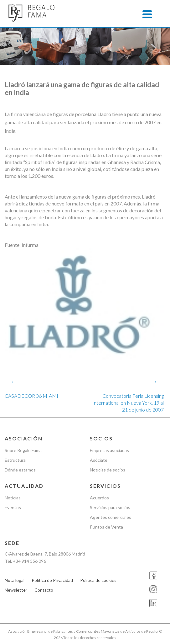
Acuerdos (99, 498)
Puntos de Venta (106, 527)
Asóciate (99, 460)
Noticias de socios (108, 470)
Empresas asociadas (109, 450)
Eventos (13, 507)
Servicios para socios (110, 507)
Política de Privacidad (52, 580)
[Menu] (147, 14)
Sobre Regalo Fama (23, 450)
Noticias (13, 498)
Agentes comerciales (111, 517)
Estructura (15, 460)
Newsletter (16, 590)
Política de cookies (98, 580)
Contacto (44, 590)
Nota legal (15, 580)
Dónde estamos (20, 470)
